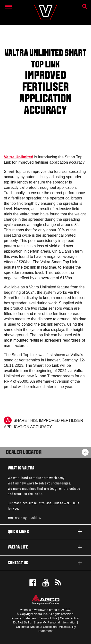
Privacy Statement (24, 618)
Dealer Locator (24, 453)
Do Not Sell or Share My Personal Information (45, 622)
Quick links (45, 532)
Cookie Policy (69, 618)
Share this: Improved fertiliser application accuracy (44, 423)
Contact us (45, 563)
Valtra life (45, 547)
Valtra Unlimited (19, 157)
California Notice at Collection (36, 627)
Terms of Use (48, 618)
